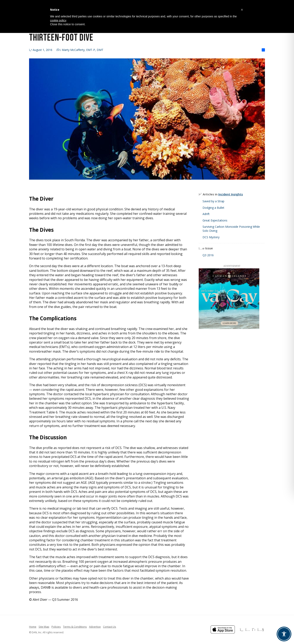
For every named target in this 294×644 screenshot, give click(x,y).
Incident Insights (231, 194)
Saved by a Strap (213, 201)
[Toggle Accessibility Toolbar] (284, 634)
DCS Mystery (211, 237)
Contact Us (110, 627)
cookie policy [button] (58, 20)
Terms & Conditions (75, 627)
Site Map (44, 627)
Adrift (206, 214)
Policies (56, 627)
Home (33, 627)
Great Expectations (215, 220)
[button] (242, 10)
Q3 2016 (208, 255)
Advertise (95, 627)
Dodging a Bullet (213, 208)
